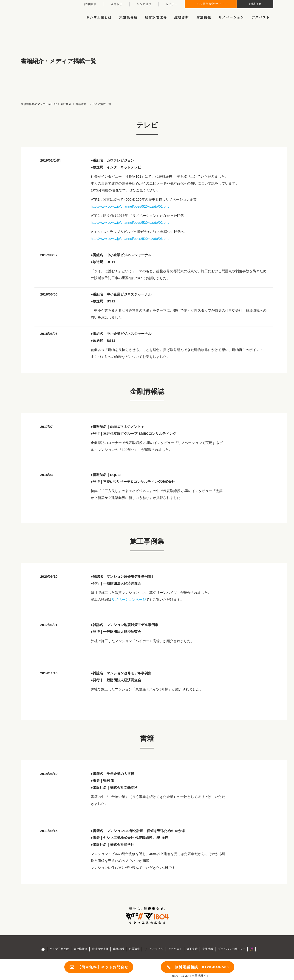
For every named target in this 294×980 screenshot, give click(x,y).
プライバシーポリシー (232, 949)
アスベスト (261, 17)
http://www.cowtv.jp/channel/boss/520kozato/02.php (130, 222)
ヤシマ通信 (144, 4)
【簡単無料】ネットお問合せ (103, 967)
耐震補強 (204, 17)
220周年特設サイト (211, 4)
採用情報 (90, 4)
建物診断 (182, 17)
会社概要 (66, 104)
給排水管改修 (156, 17)
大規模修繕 (80, 949)
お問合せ (255, 4)
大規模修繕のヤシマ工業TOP (39, 104)
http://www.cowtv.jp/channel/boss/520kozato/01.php (130, 206)
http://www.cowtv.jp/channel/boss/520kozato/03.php (130, 239)
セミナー (172, 4)
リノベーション (231, 17)
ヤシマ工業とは (59, 949)
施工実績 (192, 949)
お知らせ (116, 4)
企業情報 (208, 949)
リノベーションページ (129, 599)
